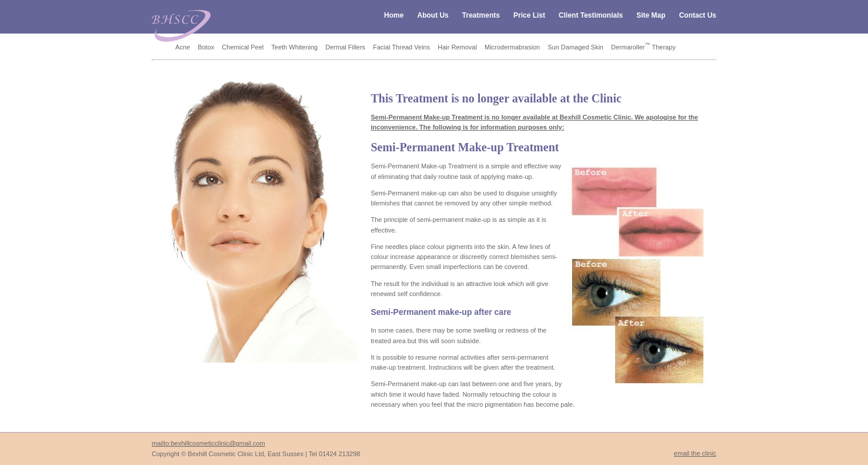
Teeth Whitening (294, 47)
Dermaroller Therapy (643, 47)
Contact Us (698, 15)
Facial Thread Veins (401, 47)
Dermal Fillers (345, 47)
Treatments (481, 15)
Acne (183, 47)
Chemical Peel (243, 47)
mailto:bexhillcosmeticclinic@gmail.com (208, 443)
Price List (529, 15)
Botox (206, 47)
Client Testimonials (591, 15)
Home (394, 15)
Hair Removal (457, 47)
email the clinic (695, 453)
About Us (433, 15)
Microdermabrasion (512, 47)
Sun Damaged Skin (575, 47)
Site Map (651, 15)
